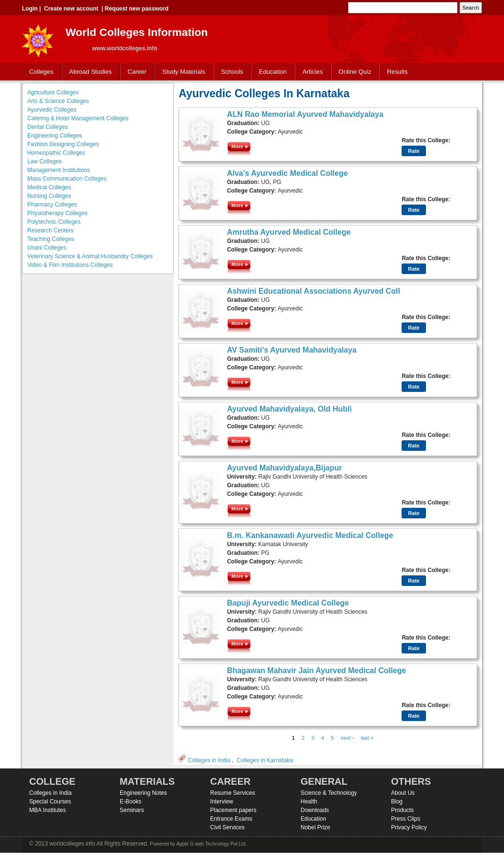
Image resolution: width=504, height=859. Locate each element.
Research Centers (50, 230)
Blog (397, 802)
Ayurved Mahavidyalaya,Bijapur (284, 468)
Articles (313, 72)
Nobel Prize (315, 827)
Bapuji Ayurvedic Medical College (288, 603)
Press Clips (406, 819)
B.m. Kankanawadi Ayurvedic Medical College (310, 535)
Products (402, 810)
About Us (403, 793)
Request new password (137, 9)
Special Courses (50, 802)
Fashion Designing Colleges (63, 144)
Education (271, 72)
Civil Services (227, 827)
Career (135, 72)
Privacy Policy (409, 827)
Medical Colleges (49, 187)
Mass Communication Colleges (67, 179)
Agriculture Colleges (53, 92)
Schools (230, 72)
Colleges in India (209, 760)
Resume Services (233, 793)
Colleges (39, 72)
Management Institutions (59, 170)
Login (30, 9)
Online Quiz (355, 72)
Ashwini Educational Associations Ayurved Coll (314, 291)
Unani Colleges (47, 248)
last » (367, 738)
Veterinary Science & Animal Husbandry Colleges (90, 256)
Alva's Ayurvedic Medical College (287, 173)
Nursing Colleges (49, 196)
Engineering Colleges (55, 136)
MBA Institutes (48, 810)
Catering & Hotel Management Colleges (78, 118)
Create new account (71, 9)
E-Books (130, 802)
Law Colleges (45, 161)
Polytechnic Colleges (54, 222)
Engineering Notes (143, 793)
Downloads (315, 810)
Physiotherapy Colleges (57, 213)
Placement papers (233, 810)
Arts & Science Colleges (58, 101)
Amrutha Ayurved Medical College (289, 232)
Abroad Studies (89, 72)
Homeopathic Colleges (56, 153)
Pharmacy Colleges (52, 205)
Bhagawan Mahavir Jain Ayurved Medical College (316, 670)
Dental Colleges (48, 127)
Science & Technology (329, 793)
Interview (222, 802)
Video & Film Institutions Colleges (70, 265)
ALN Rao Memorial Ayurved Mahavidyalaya (305, 114)
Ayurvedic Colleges (52, 110)
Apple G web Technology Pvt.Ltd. (211, 844)
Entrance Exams (231, 819)
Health (309, 802)
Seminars (132, 810)
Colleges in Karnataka (265, 760)
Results (397, 72)
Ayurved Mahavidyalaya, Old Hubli (289, 409)
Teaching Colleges (51, 239)
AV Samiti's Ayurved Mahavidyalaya (292, 350)
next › (347, 738)
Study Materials (182, 72)
